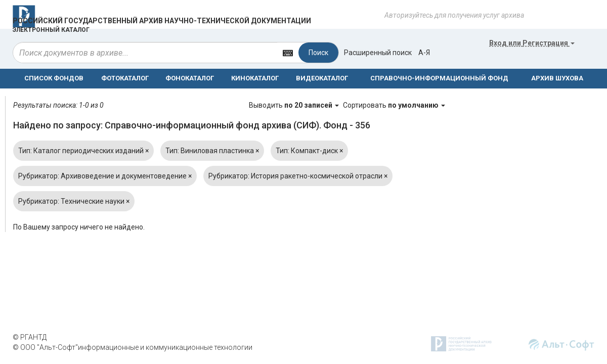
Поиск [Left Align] (318, 53)
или (532, 43)
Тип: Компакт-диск (309, 151)
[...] (145, 53)
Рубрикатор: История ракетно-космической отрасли (298, 176)
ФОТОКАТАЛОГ (125, 78)
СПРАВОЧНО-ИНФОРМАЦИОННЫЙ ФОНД (439, 78)
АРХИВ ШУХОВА (557, 78)
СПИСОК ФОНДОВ (54, 78)
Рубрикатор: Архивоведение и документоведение (105, 176)
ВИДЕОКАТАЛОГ (322, 78)
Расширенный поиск (378, 53)
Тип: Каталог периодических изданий (83, 151)
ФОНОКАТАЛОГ (190, 78)
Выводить (295, 105)
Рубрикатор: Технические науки (74, 201)
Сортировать (394, 105)
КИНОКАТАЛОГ (255, 78)
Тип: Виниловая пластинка (212, 151)
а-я (424, 53)
